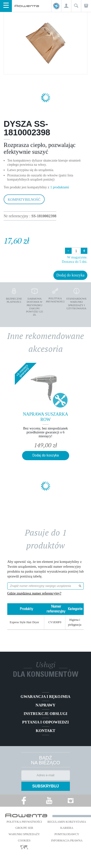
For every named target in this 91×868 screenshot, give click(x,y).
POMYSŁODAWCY (67, 834)
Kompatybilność (24, 200)
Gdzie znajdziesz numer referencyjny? (34, 593)
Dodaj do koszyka (70, 275)
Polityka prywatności (24, 822)
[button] (66, 6)
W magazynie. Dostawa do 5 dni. (74, 259)
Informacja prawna (67, 841)
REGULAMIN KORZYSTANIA (67, 822)
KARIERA (67, 828)
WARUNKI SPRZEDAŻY (24, 834)
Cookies (24, 841)
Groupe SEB (24, 828)
